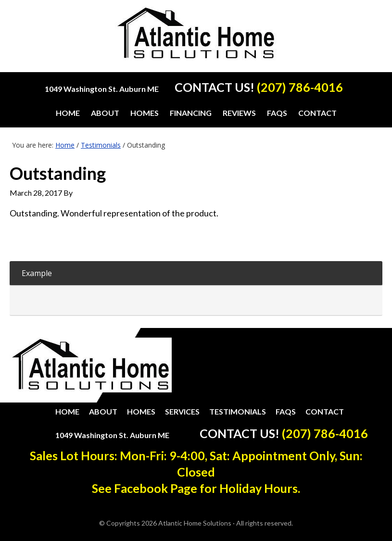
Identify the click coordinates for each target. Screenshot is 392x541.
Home (67, 411)
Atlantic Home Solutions (196, 39)
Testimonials (238, 411)
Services (182, 411)
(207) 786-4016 (300, 87)
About (103, 411)
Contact (325, 411)
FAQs (286, 411)
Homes (141, 411)
